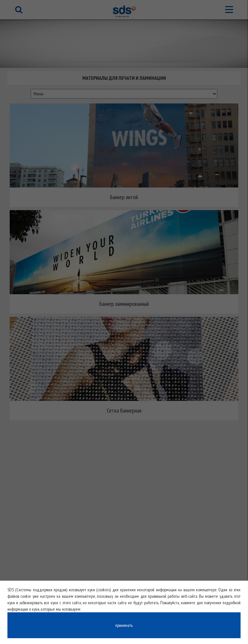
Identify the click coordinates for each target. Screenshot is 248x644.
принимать (124, 625)
